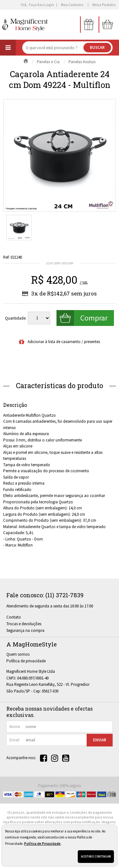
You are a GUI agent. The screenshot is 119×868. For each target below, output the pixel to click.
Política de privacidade (26, 661)
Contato (14, 617)
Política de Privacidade (42, 844)
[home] (25, 25)
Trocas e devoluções (24, 624)
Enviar (100, 740)
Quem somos (18, 654)
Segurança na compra (25, 630)
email (14, 740)
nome (15, 727)
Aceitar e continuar (96, 856)
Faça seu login (41, 5)
